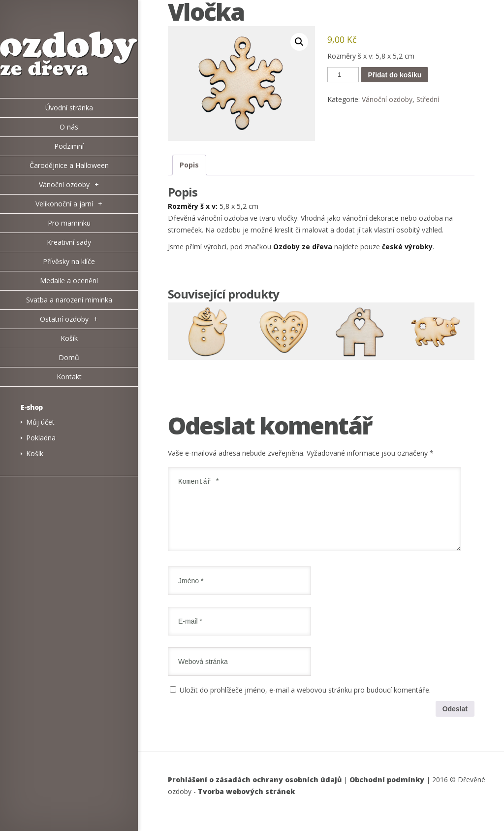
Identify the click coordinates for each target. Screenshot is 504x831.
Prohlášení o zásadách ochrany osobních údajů (255, 791)
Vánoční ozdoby (387, 99)
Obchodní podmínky (387, 791)
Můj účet (40, 422)
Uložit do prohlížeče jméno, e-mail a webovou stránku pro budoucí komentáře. (305, 702)
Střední (428, 99)
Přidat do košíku (394, 75)
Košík (35, 453)
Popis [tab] (189, 165)
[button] (299, 42)
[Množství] (343, 75)
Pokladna (41, 438)
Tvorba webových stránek (246, 803)
